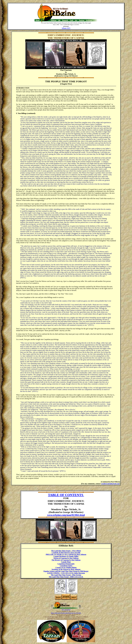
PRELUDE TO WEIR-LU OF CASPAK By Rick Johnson (66, 554)
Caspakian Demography (66, 564)
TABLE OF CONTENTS (66, 495)
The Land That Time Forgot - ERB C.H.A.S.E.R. (66, 577)
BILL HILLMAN (66, 610)
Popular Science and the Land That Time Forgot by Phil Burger (66, 571)
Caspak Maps (66, 562)
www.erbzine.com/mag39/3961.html (66, 515)
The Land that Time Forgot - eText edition (66, 551)
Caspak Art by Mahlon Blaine (66, 567)
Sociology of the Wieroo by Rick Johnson (66, 569)
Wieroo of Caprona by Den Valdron (66, 558)
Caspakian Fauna (66, 566)
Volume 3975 (66, 28)
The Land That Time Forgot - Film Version (66, 575)
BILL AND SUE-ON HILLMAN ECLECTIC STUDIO (66, 613)
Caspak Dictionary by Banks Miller (66, 556)
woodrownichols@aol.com (110, 484)
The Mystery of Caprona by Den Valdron (66, 560)
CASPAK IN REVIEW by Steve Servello (66, 553)
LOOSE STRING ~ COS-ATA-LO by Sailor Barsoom (66, 573)
